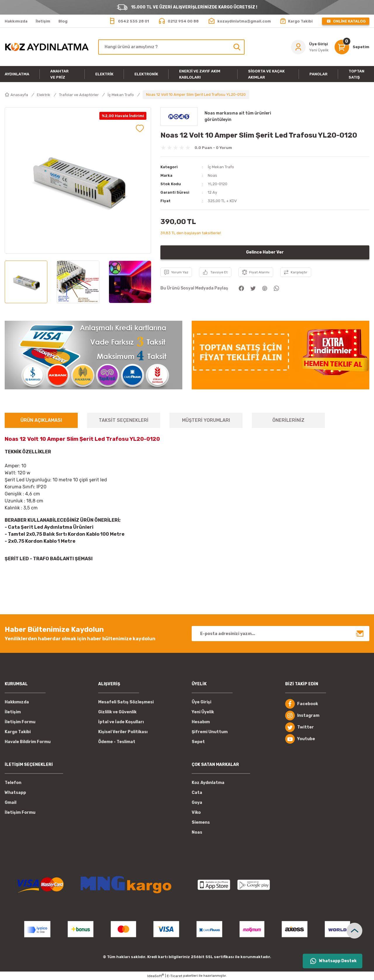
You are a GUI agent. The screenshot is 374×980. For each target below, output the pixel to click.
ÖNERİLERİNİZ (288, 420)
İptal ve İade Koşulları (121, 722)
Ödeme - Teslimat (117, 742)
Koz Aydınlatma (208, 783)
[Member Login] (310, 47)
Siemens (201, 822)
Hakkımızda (17, 702)
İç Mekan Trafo (221, 167)
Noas (212, 175)
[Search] (171, 47)
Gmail (11, 803)
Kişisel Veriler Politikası (123, 732)
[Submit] (360, 634)
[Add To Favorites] (140, 128)
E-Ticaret (175, 976)
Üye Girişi (201, 702)
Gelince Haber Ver (265, 252)
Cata (197, 793)
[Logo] (47, 47)
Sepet (198, 742)
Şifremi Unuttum (210, 732)
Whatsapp (15, 793)
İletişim (13, 712)
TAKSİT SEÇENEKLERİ (124, 420)
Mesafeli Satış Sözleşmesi (126, 702)
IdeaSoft (156, 976)
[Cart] (352, 47)
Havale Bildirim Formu (28, 742)
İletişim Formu (20, 722)
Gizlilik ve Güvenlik (117, 712)
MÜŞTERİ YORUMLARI (206, 420)
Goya (197, 803)
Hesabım (201, 722)
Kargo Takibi (18, 732)
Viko (196, 812)
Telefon (13, 783)
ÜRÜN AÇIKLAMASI (41, 420)
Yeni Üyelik (203, 712)
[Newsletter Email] (280, 634)
